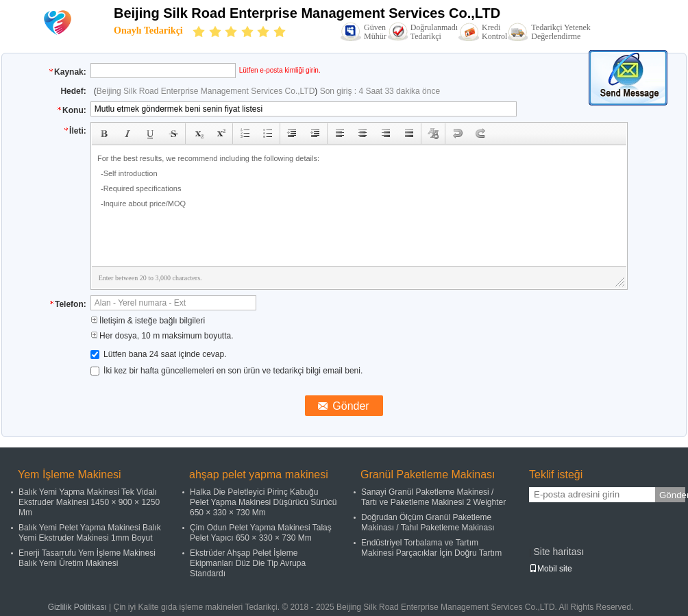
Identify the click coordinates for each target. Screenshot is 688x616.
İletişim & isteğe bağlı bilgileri (148, 321)
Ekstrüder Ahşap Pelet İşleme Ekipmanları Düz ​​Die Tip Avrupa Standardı (248, 563)
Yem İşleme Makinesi (70, 475)
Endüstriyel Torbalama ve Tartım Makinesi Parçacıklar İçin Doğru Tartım (431, 548)
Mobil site (551, 569)
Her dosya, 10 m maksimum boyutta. (162, 336)
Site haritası (558, 552)
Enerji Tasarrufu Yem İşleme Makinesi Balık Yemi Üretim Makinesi (87, 558)
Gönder (672, 495)
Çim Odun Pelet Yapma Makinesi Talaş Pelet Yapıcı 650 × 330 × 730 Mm (261, 533)
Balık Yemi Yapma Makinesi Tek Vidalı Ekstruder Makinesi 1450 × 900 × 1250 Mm (89, 502)
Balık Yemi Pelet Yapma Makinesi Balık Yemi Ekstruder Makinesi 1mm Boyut (90, 533)
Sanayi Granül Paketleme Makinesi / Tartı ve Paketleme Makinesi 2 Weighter (433, 497)
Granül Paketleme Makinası (428, 475)
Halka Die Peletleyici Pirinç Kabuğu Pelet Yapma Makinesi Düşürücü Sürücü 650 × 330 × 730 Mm (263, 502)
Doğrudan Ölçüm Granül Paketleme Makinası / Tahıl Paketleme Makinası (428, 522)
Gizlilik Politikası (77, 607)
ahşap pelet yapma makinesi (259, 475)
